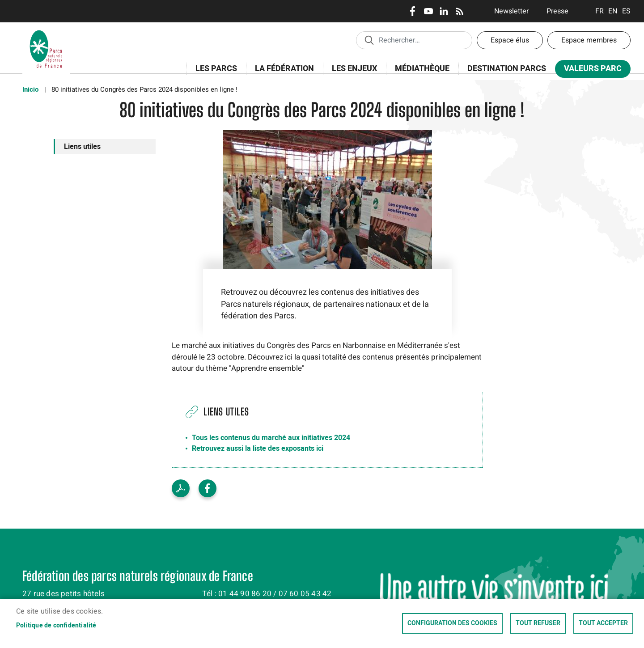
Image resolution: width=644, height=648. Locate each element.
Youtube (428, 11)
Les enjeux (352, 74)
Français (600, 11)
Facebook (413, 11)
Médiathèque (422, 69)
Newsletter (511, 11)
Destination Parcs (507, 69)
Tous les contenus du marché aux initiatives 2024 (271, 438)
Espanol (626, 11)
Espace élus (510, 40)
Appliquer (369, 40)
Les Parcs (213, 74)
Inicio (30, 89)
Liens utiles (82, 147)
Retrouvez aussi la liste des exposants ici (258, 449)
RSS (460, 11)
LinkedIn (444, 11)
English (613, 11)
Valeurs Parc (590, 70)
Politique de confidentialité (56, 626)
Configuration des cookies (452, 623)
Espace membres (589, 40)
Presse (557, 11)
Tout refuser (538, 623)
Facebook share (208, 488)
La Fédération (282, 74)
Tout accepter (603, 623)
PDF (181, 488)
